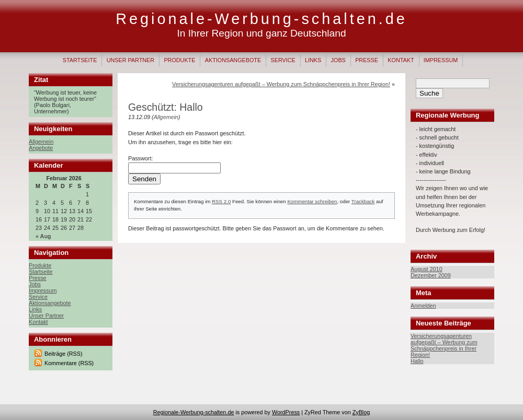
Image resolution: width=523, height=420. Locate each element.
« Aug (43, 236)
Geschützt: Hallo (166, 107)
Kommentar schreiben (312, 201)
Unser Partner (130, 60)
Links (313, 60)
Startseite (80, 60)
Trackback (363, 201)
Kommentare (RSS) (69, 363)
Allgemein (41, 142)
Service (283, 60)
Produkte (179, 60)
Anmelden (423, 306)
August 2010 (427, 269)
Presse (367, 60)
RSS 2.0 (221, 201)
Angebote (41, 148)
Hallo (417, 361)
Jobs (338, 60)
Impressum (441, 60)
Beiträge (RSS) (64, 354)
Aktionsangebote (233, 60)
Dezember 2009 (431, 275)
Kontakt (401, 60)
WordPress (286, 412)
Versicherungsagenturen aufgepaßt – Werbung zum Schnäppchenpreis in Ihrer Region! (444, 345)
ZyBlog (361, 412)
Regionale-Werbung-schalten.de (261, 19)
